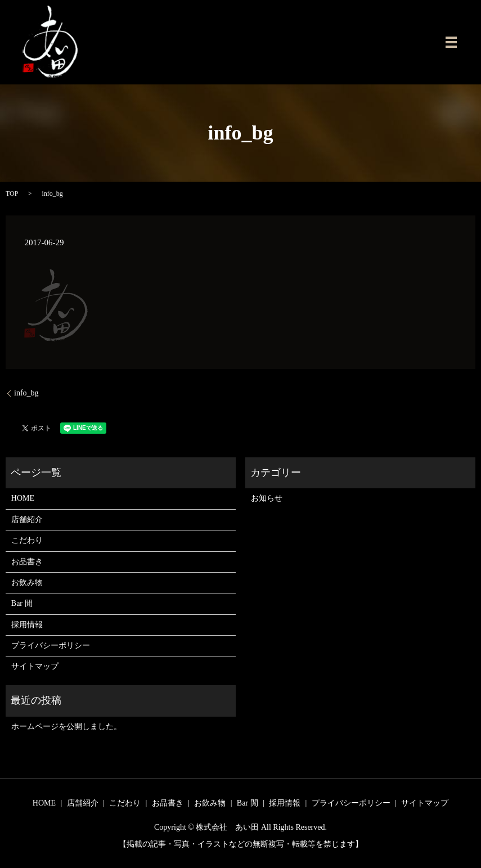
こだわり (27, 540)
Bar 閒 (22, 603)
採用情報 (27, 625)
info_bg (26, 393)
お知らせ (267, 498)
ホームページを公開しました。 (66, 727)
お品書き (27, 562)
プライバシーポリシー (51, 646)
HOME (23, 498)
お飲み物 (27, 583)
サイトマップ (35, 666)
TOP (12, 194)
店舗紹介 (27, 520)
